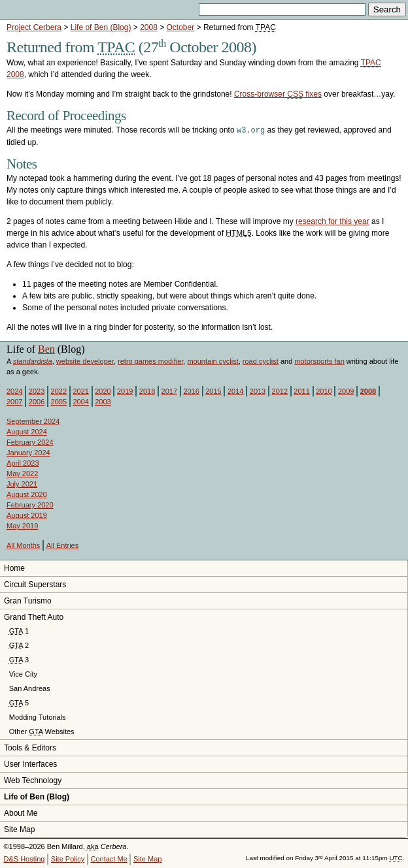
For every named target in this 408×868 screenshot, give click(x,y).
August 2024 (27, 431)
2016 (191, 391)
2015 (213, 391)
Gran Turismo (28, 600)
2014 (235, 391)
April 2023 (23, 462)
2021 (80, 391)
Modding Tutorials (38, 716)
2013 (258, 391)
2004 (80, 401)
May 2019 (22, 525)
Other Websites (42, 731)
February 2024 (30, 442)
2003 (103, 401)
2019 (125, 391)
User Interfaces (30, 764)
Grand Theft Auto (34, 617)
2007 (14, 401)
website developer (85, 361)
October (181, 27)
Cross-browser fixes (278, 94)
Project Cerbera (34, 27)
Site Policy (68, 858)
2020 (103, 391)
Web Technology (33, 780)
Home (14, 568)
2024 (14, 391)
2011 (301, 391)
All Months (23, 545)
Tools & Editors (30, 747)
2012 (280, 391)
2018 (147, 391)
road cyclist (261, 361)
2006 (37, 401)
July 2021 (22, 483)
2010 (324, 391)
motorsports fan (319, 361)
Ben (46, 348)
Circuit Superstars (35, 584)
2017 (169, 391)
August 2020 (27, 494)
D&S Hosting (25, 858)
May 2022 (22, 473)
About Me (21, 812)
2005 (59, 401)
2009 (346, 391)
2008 (149, 27)
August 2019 (27, 515)
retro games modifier (150, 361)
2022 (59, 391)
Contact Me (109, 858)
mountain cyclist (212, 361)
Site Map (19, 829)
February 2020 (30, 504)
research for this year (332, 221)
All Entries (63, 545)
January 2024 (28, 452)
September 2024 (33, 421)
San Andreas (30, 688)
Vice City (23, 673)
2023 (37, 391)
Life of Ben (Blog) (101, 27)
